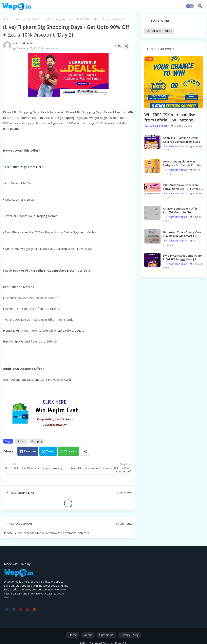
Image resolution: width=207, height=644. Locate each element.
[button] (190, 6)
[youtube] (21, 609)
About (88, 635)
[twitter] (14, 609)
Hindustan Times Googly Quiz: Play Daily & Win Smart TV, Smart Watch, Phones (182, 234)
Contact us (106, 635)
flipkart (21, 441)
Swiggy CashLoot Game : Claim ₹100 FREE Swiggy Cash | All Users (183, 257)
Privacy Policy (130, 635)
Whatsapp (71, 451)
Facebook (30, 451)
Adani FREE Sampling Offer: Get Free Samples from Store (182, 140)
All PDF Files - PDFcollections (161, 31)
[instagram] (27, 609)
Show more (124, 492)
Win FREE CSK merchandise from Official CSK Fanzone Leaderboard (170, 118)
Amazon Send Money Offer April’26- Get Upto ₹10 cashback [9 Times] (180, 210)
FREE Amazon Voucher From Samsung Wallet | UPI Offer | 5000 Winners (182, 187)
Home (7, 19)
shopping (19, 19)
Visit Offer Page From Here (24, 167)
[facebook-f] (7, 609)
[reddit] (34, 609)
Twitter (50, 451)
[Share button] (85, 451)
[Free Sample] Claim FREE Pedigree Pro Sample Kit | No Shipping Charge (182, 163)
